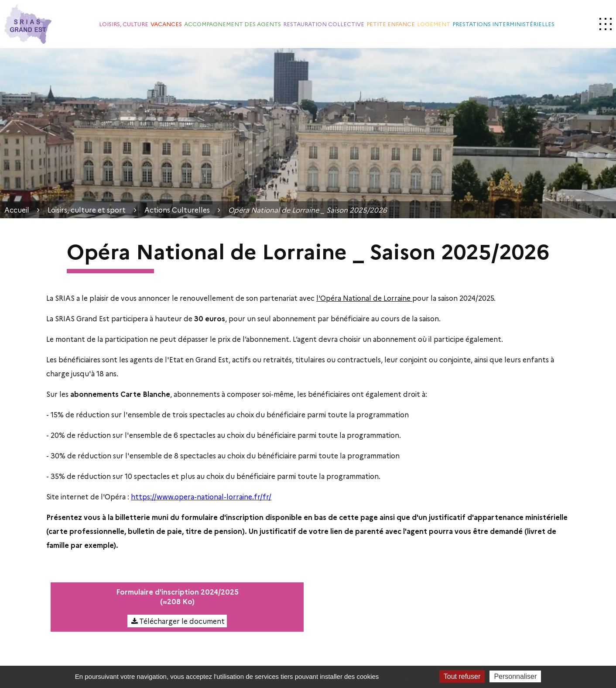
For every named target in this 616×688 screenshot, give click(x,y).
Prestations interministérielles (503, 24)
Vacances (166, 24)
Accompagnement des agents (233, 24)
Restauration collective (324, 24)
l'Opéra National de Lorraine (364, 298)
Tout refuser (462, 676)
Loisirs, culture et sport (87, 210)
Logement (434, 24)
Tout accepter (409, 676)
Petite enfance (391, 24)
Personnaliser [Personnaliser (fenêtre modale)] (515, 676)
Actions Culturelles (177, 210)
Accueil (17, 210)
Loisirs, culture (124, 24)
